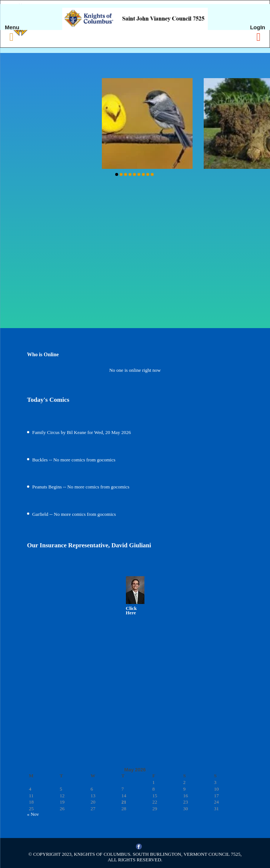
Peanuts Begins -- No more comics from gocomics (81, 487)
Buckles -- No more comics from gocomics (74, 460)
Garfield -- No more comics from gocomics (74, 514)
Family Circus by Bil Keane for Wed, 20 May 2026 (82, 432)
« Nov (33, 814)
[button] (117, 174)
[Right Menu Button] (259, 37)
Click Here (131, 610)
